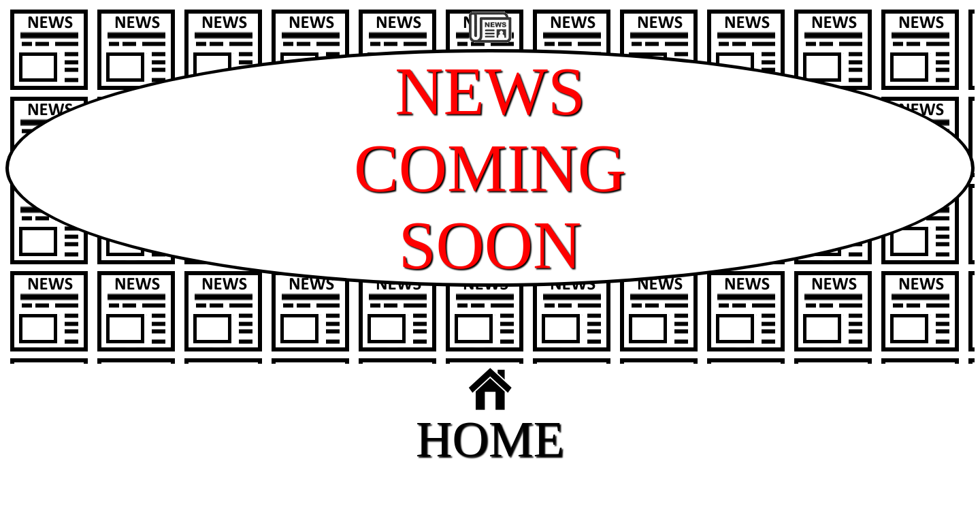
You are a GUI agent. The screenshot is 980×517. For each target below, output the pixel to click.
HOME (490, 417)
